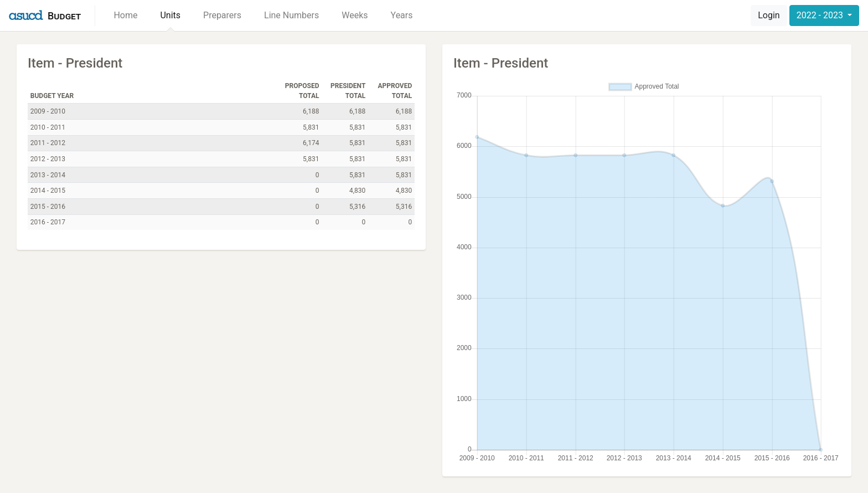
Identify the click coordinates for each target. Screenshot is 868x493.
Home (125, 15)
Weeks (355, 15)
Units (170, 15)
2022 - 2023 (821, 15)
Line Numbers (291, 15)
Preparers (222, 15)
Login (769, 15)
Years (402, 15)
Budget (64, 16)
